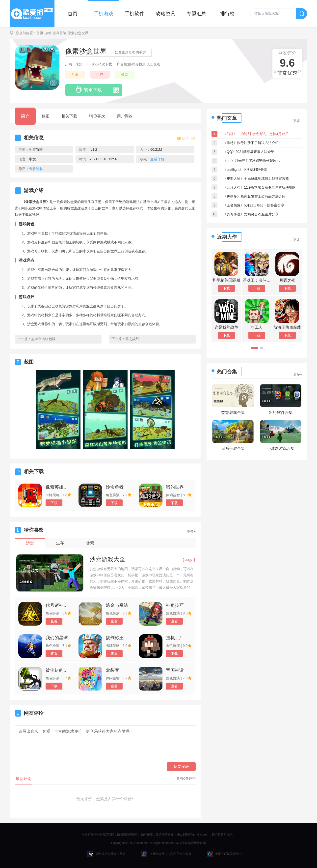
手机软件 (134, 14)
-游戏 (47, 33)
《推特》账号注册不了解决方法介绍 (251, 143)
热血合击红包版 (43, 339)
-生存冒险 (59, 33)
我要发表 (181, 767)
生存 (100, 75)
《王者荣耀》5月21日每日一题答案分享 (254, 205)
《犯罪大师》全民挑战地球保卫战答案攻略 (256, 178)
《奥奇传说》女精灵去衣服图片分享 (251, 214)
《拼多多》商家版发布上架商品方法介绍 (254, 196)
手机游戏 (104, 14)
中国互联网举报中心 (224, 854)
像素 (125, 75)
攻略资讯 (165, 14)
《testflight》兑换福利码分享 (245, 170)
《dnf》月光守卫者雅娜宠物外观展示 (251, 161)
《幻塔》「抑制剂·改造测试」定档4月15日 (256, 134)
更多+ (191, 531)
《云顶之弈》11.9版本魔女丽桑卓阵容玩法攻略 (259, 187)
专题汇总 (196, 14)
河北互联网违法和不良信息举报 (166, 854)
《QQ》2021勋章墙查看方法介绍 (249, 152)
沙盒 (75, 75)
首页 (73, 14)
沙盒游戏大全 (107, 559)
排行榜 (227, 14)
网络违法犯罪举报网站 (106, 854)
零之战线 (132, 339)
